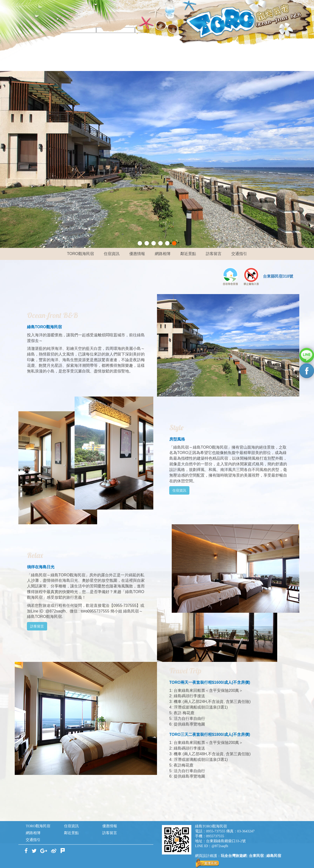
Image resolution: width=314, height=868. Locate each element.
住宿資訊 (112, 254)
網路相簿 (163, 254)
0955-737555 (216, 831)
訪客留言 (214, 254)
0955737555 (215, 836)
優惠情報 (137, 254)
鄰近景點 (188, 254)
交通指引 (239, 254)
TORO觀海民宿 (80, 254)
